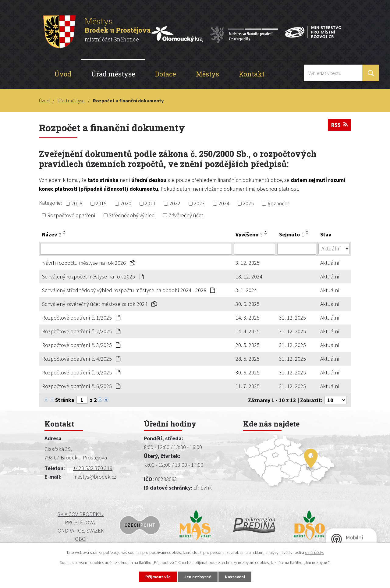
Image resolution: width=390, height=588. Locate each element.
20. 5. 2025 (248, 345)
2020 (126, 204)
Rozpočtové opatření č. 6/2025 (81, 386)
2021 (150, 204)
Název (52, 234)
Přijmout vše (158, 577)
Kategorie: (50, 203)
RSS (339, 125)
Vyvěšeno (249, 234)
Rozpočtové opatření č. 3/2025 (81, 345)
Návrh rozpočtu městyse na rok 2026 (89, 263)
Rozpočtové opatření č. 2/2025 (81, 331)
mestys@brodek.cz (95, 477)
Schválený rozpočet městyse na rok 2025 (93, 276)
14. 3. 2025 (248, 318)
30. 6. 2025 (248, 304)
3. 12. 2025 (248, 263)
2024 (224, 204)
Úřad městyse (113, 74)
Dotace (166, 74)
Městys (207, 74)
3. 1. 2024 (246, 290)
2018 (77, 204)
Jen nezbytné (198, 577)
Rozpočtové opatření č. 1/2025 (81, 318)
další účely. (314, 552)
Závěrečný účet (186, 215)
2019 (101, 204)
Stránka (65, 400)
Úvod (63, 74)
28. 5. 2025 (248, 359)
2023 (199, 204)
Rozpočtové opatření (71, 215)
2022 (175, 204)
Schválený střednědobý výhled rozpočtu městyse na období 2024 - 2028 (128, 290)
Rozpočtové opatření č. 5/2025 (81, 372)
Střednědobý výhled (132, 215)
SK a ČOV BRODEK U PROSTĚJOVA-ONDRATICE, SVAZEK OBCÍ (81, 526)
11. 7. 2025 (248, 386)
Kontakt (252, 74)
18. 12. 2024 (249, 276)
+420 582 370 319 (93, 468)
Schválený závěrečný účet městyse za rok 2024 (99, 304)
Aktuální (330, 263)
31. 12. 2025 (292, 318)
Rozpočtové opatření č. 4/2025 (81, 359)
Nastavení (235, 577)
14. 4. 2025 (248, 331)
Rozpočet (278, 204)
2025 (248, 204)
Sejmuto (292, 234)
